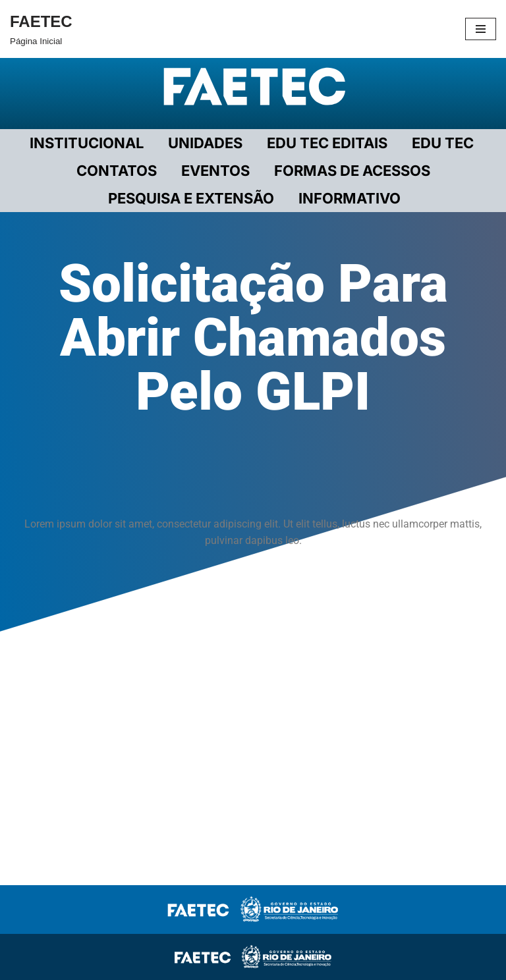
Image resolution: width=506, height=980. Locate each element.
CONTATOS (117, 171)
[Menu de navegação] (481, 29)
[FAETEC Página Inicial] (41, 29)
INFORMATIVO (350, 198)
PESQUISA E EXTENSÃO (191, 198)
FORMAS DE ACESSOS (352, 171)
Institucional (87, 143)
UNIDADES (205, 143)
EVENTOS (215, 171)
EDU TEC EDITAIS (327, 143)
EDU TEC (443, 143)
